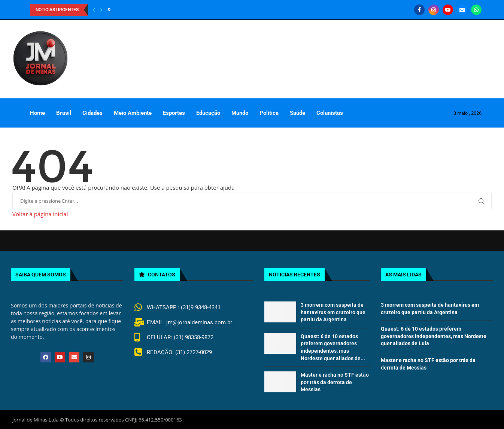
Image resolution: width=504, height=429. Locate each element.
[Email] (462, 10)
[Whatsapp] (476, 10)
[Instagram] (434, 10)
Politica (269, 113)
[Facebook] (419, 10)
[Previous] (94, 10)
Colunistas (330, 113)
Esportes (174, 113)
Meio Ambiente (133, 113)
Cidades (92, 113)
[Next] (101, 10)
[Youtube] (448, 10)
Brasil (64, 113)
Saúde (297, 113)
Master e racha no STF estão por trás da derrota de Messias (335, 382)
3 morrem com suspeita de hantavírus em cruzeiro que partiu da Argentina (333, 312)
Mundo (240, 113)
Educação (208, 113)
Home (37, 113)
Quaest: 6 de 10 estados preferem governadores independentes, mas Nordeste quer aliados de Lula (434, 336)
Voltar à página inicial (40, 214)
